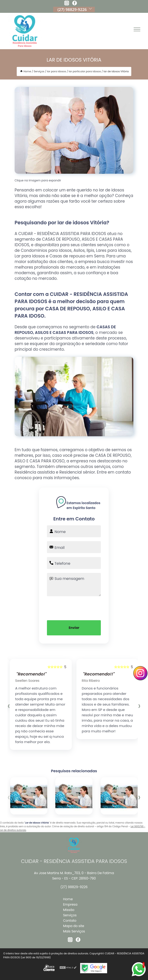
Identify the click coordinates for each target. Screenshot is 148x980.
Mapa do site (74, 926)
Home (68, 899)
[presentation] (74, 608)
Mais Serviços (74, 931)
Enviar (74, 628)
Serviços (70, 915)
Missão (69, 910)
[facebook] (75, 4)
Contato (70, 921)
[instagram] (67, 4)
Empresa (70, 904)
